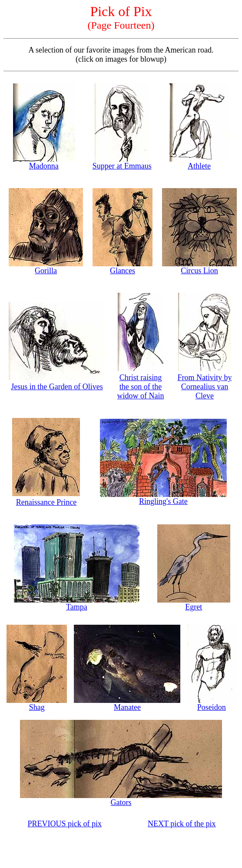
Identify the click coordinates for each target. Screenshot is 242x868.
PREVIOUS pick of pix (65, 824)
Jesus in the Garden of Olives (57, 387)
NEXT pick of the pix (182, 824)
